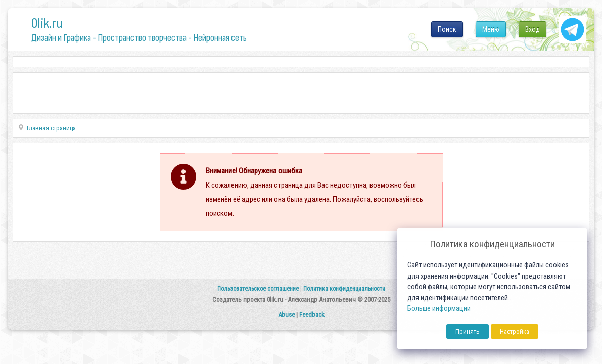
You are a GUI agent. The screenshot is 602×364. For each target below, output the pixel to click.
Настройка (515, 331)
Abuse (286, 315)
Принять (468, 331)
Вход (532, 29)
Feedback (312, 315)
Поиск (447, 29)
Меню (491, 29)
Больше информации (439, 309)
